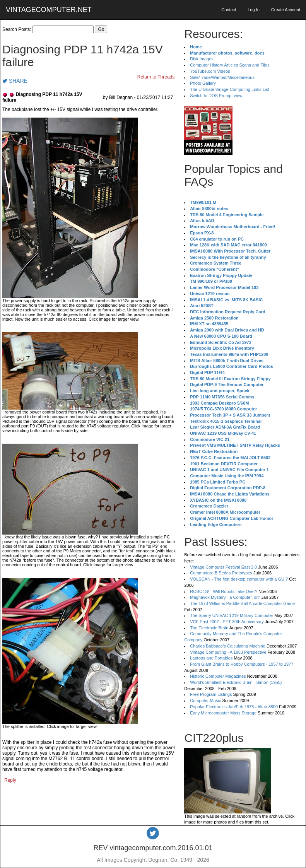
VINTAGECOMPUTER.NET (49, 10)
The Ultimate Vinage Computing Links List (230, 89)
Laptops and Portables (211, 658)
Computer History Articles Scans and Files (230, 65)
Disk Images (202, 59)
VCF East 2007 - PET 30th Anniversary (227, 622)
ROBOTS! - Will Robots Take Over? (224, 591)
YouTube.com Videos (210, 71)
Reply (10, 780)
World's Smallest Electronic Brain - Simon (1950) (236, 682)
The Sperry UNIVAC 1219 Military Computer (232, 615)
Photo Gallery (203, 83)
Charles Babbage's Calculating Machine (228, 646)
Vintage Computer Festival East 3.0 (223, 567)
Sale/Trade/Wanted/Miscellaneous (222, 77)
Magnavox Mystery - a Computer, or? (225, 597)
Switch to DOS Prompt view (216, 96)
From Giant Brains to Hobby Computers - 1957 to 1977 (242, 664)
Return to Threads (156, 77)
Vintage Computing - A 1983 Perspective (228, 652)
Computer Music (205, 701)
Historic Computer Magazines (218, 676)
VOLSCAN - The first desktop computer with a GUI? (239, 579)
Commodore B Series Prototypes (221, 573)
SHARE (15, 81)
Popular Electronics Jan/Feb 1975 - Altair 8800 (234, 707)
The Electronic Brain (209, 628)
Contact (229, 10)
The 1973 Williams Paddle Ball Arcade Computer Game (242, 603)
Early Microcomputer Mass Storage (223, 713)
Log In (254, 10)
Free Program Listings (211, 694)
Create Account (286, 10)
